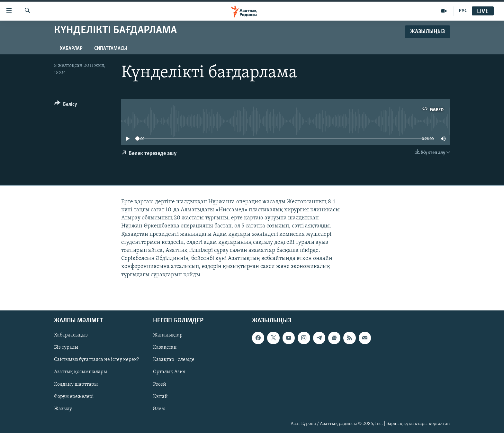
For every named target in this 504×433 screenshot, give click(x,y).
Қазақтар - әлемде (174, 360)
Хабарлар (71, 49)
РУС (463, 11)
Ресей (160, 384)
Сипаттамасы (111, 49)
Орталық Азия (169, 372)
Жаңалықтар (168, 335)
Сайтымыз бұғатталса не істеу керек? (96, 360)
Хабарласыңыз (71, 335)
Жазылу (63, 409)
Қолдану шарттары (76, 384)
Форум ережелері (74, 396)
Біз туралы (66, 347)
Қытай (160, 396)
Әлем (159, 409)
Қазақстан (165, 347)
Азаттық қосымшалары (81, 372)
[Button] (66, 105)
